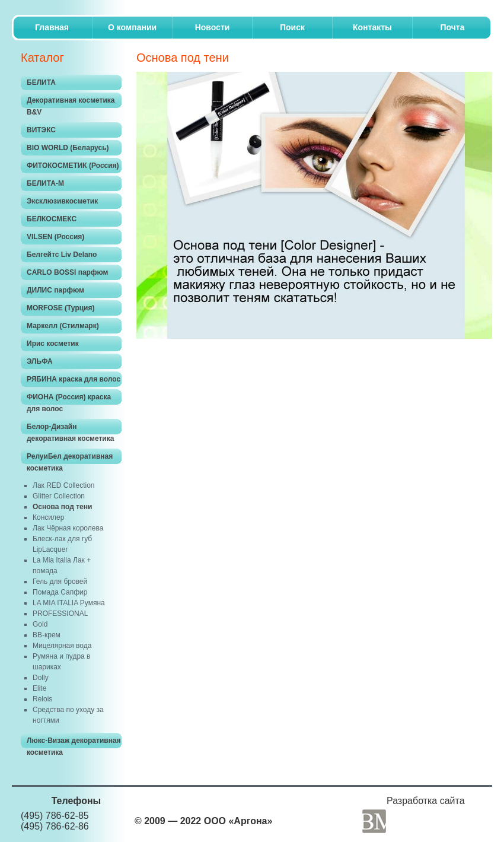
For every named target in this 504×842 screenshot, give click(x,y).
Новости (213, 27)
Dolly (41, 678)
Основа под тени (62, 507)
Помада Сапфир (60, 592)
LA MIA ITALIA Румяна (69, 603)
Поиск (292, 27)
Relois (42, 699)
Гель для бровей (60, 582)
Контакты (372, 27)
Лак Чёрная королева (68, 528)
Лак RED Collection (64, 485)
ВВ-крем (47, 635)
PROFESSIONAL (60, 614)
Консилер (48, 517)
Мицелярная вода (62, 646)
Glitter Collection (59, 496)
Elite (39, 688)
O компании (132, 27)
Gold (40, 624)
